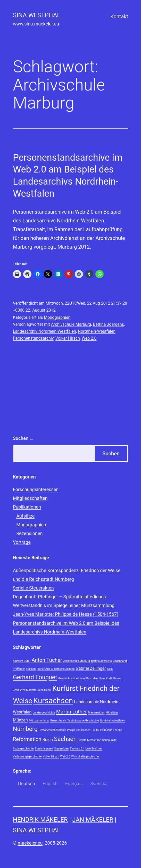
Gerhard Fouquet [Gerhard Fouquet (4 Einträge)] (35, 677)
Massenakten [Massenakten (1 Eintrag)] (96, 713)
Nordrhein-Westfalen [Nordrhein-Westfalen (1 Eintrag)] (113, 721)
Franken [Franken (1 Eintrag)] (31, 669)
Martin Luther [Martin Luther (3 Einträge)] (72, 712)
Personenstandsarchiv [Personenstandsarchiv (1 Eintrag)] (52, 730)
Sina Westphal (37, 15)
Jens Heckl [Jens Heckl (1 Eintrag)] (44, 690)
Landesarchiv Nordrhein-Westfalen (44, 331)
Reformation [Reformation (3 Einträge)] (27, 739)
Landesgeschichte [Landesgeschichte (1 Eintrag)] (44, 713)
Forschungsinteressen (36, 489)
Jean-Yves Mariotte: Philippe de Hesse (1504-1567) (66, 614)
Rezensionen (29, 533)
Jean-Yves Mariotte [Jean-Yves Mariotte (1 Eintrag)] (25, 690)
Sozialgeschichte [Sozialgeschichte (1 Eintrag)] (23, 749)
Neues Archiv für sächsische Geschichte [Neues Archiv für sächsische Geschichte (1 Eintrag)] (74, 721)
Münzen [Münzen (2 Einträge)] (20, 720)
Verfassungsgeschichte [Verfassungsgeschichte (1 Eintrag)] (27, 757)
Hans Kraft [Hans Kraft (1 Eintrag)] (106, 678)
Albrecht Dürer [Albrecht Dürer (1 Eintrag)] (22, 661)
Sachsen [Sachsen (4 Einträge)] (65, 739)
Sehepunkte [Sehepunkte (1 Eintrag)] (109, 740)
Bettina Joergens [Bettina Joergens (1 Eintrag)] (101, 661)
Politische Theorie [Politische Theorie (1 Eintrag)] (111, 730)
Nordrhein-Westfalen (97, 331)
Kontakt (119, 16)
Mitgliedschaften (30, 498)
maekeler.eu (30, 843)
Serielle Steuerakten (33, 588)
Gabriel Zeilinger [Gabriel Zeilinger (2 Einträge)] (91, 668)
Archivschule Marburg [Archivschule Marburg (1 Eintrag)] (76, 661)
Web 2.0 (89, 338)
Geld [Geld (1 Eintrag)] (110, 669)
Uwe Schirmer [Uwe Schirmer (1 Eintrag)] (94, 749)
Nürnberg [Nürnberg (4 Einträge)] (25, 729)
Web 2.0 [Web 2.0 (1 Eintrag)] (65, 757)
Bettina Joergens (108, 324)
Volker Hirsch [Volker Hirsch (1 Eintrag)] (51, 757)
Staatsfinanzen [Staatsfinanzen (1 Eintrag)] (44, 749)
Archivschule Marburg (71, 324)
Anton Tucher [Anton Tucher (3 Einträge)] (47, 660)
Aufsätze (25, 516)
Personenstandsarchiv (33, 338)
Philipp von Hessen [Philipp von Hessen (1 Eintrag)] (79, 730)
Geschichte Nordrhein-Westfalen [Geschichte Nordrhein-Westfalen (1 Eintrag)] (78, 678)
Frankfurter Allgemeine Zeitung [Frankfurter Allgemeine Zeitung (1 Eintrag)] (56, 669)
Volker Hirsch (68, 338)
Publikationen (27, 507)
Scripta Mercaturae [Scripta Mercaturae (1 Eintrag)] (89, 740)
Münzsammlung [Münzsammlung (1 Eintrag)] (39, 721)
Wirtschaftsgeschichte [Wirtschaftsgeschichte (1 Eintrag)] (85, 757)
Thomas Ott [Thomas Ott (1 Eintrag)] (77, 749)
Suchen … (23, 438)
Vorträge (22, 542)
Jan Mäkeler (93, 820)
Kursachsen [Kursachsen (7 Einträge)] (53, 701)
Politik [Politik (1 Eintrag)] (95, 730)
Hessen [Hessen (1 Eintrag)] (118, 678)
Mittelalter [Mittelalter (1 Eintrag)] (112, 713)
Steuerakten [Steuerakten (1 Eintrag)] (61, 749)
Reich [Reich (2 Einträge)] (48, 740)
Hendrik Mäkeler (40, 820)
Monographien (57, 317)
